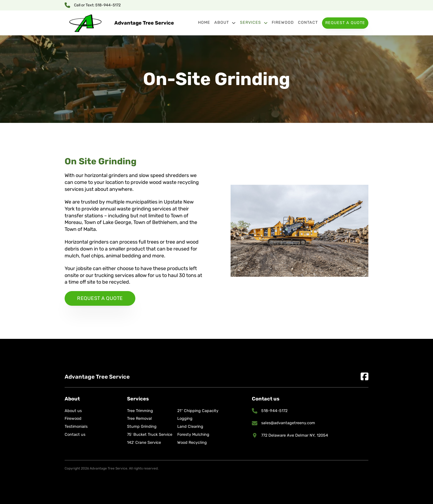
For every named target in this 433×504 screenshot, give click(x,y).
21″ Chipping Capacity (198, 411)
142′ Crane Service (144, 443)
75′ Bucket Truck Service (150, 435)
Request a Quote (345, 23)
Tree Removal (139, 419)
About (222, 23)
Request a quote (100, 298)
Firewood (283, 23)
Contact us (75, 435)
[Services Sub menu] (266, 23)
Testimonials (76, 427)
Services (250, 23)
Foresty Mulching (193, 435)
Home (204, 23)
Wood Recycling (192, 443)
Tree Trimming (140, 411)
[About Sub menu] (234, 23)
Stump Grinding (142, 427)
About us (73, 411)
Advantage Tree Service (144, 23)
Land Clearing (190, 427)
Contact (308, 23)
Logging (185, 419)
